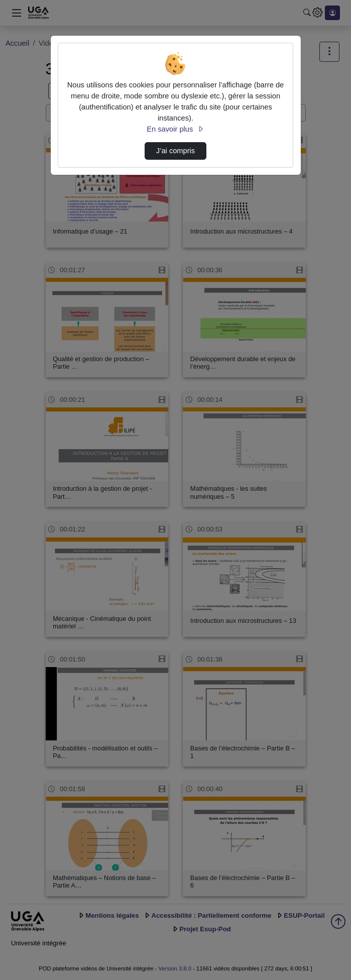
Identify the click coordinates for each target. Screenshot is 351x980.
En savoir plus (175, 129)
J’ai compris (176, 151)
